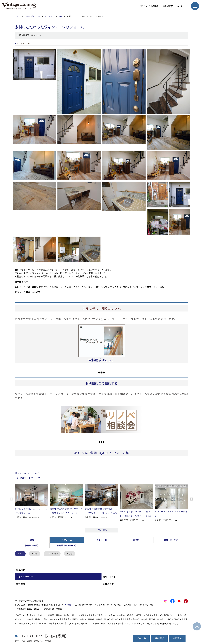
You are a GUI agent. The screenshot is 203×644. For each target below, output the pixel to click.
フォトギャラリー (25, 577)
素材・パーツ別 (171, 540)
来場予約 (177, 638)
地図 (69, 605)
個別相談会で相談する (101, 383)
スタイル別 (102, 540)
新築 (32, 540)
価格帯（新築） (32, 545)
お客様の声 (108, 584)
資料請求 (168, 6)
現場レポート (109, 577)
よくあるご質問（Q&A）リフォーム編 (102, 453)
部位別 (136, 540)
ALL (22, 554)
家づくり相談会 (149, 6)
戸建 (36, 554)
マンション (54, 554)
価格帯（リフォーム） (67, 545)
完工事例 (20, 584)
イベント (182, 6)
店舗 (72, 554)
